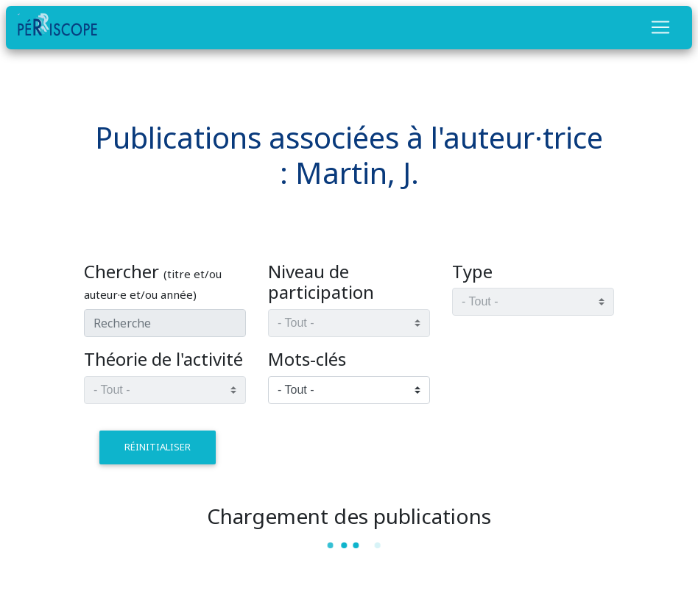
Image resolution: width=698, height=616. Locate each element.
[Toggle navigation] (660, 27)
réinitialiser (158, 447)
